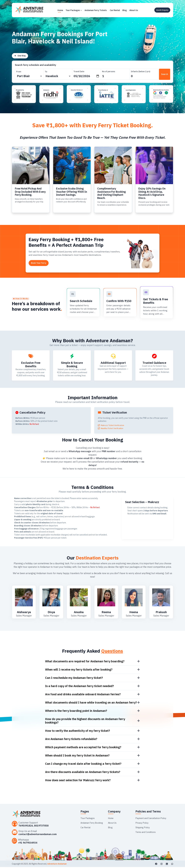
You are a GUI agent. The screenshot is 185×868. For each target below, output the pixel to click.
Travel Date (77, 71)
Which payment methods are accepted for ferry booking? (83, 748)
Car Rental (115, 10)
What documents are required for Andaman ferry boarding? (85, 662)
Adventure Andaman (57, 865)
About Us (134, 10)
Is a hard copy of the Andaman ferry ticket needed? (79, 687)
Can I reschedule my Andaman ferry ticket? (74, 679)
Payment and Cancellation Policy (153, 819)
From (19, 72)
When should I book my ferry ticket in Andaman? (77, 756)
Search (164, 74)
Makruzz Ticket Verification (112, 426)
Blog (125, 10)
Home (60, 10)
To (45, 72)
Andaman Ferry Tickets (96, 10)
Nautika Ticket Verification (111, 429)
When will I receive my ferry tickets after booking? (79, 670)
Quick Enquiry (162, 10)
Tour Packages (74, 10)
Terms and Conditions (147, 833)
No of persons (106, 71)
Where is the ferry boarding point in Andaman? (76, 712)
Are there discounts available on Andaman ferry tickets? (83, 773)
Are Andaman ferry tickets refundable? (71, 740)
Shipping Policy (143, 828)
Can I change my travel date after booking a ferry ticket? (83, 765)
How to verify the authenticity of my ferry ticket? (78, 732)
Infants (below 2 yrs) (137, 71)
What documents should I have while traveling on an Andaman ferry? (91, 703)
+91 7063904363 (30, 861)
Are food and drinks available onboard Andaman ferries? (83, 695)
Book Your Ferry (39, 263)
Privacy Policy (143, 824)
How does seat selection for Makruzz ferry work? (78, 781)
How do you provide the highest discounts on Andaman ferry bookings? (85, 722)
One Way (20, 56)
